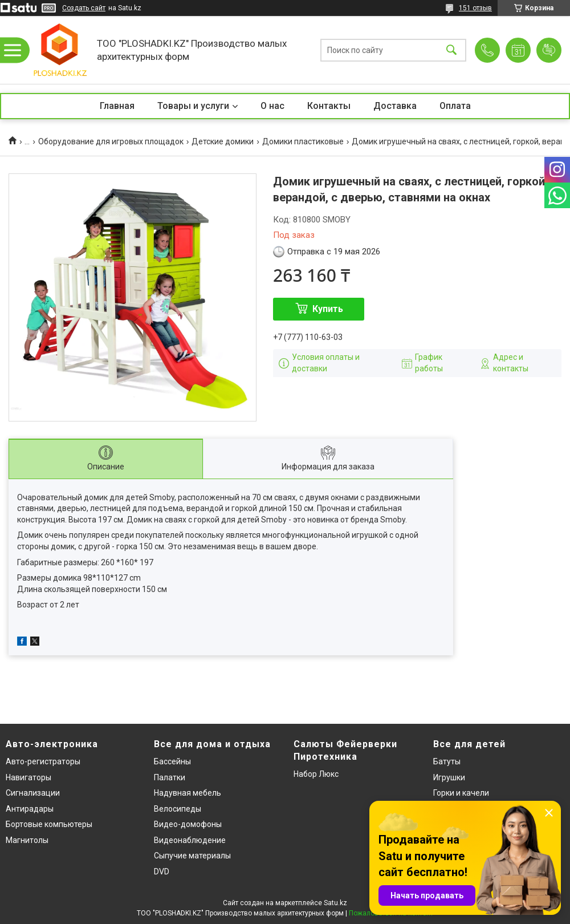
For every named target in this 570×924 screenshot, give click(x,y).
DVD (162, 872)
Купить (328, 309)
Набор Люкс (316, 774)
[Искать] (451, 50)
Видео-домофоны (188, 824)
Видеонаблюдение (190, 840)
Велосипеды (178, 809)
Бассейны (172, 761)
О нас (272, 106)
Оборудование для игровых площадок (111, 141)
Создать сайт (84, 8)
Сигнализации (33, 793)
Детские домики (223, 141)
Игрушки (449, 777)
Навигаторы (28, 777)
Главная (117, 106)
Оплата (455, 106)
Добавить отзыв (549, 50)
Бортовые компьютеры (49, 824)
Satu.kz (335, 903)
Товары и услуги (193, 106)
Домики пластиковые (303, 141)
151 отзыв (475, 8)
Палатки (170, 777)
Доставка (395, 106)
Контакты (329, 106)
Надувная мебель (188, 793)
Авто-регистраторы (43, 761)
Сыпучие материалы (192, 856)
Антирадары (30, 809)
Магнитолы (27, 840)
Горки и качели (461, 793)
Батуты (447, 761)
